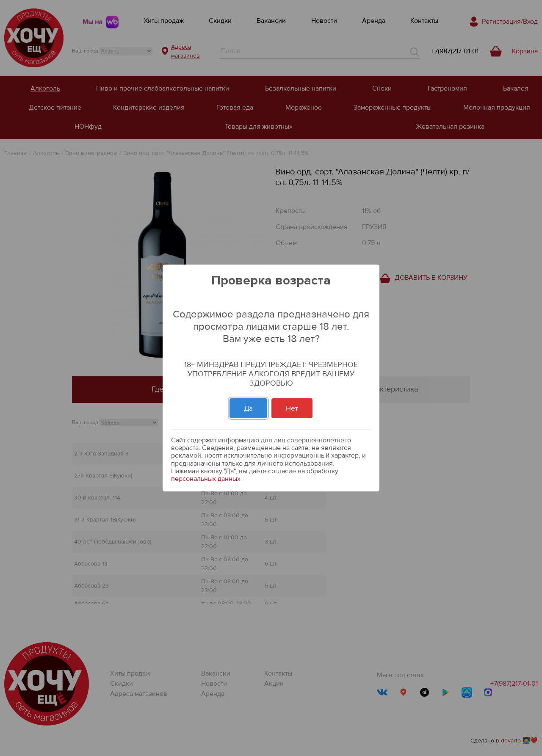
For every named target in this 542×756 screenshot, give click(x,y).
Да (248, 408)
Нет (292, 408)
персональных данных (206, 479)
